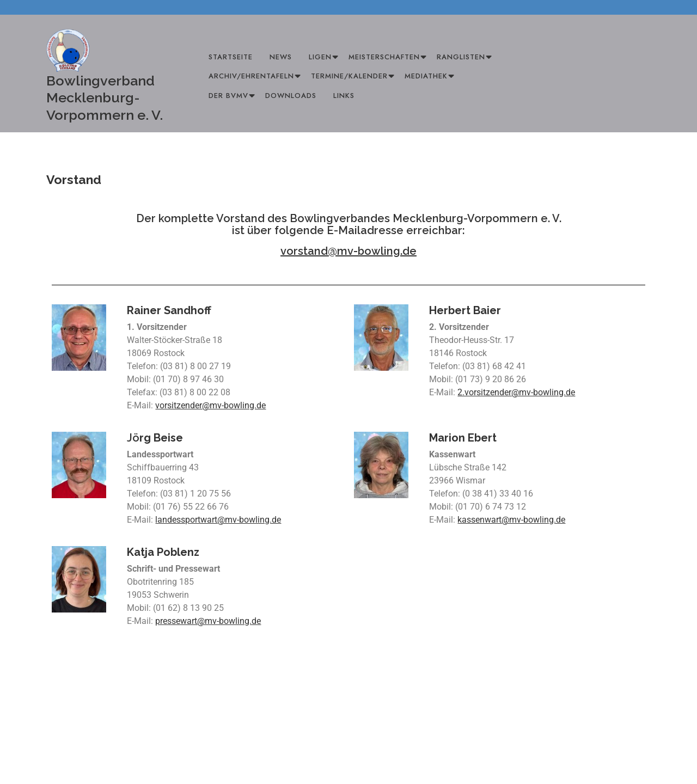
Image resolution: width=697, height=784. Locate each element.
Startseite (231, 57)
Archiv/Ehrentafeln (251, 76)
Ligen (320, 57)
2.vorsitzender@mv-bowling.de (516, 392)
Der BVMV (228, 96)
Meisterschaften (384, 57)
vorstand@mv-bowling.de (348, 251)
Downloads (291, 96)
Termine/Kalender (349, 76)
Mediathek (426, 76)
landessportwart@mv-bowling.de (218, 520)
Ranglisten (461, 57)
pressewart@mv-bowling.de (208, 621)
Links (344, 96)
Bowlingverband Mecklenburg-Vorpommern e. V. (105, 98)
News (281, 57)
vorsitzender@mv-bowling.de (210, 405)
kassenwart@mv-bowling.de (511, 520)
